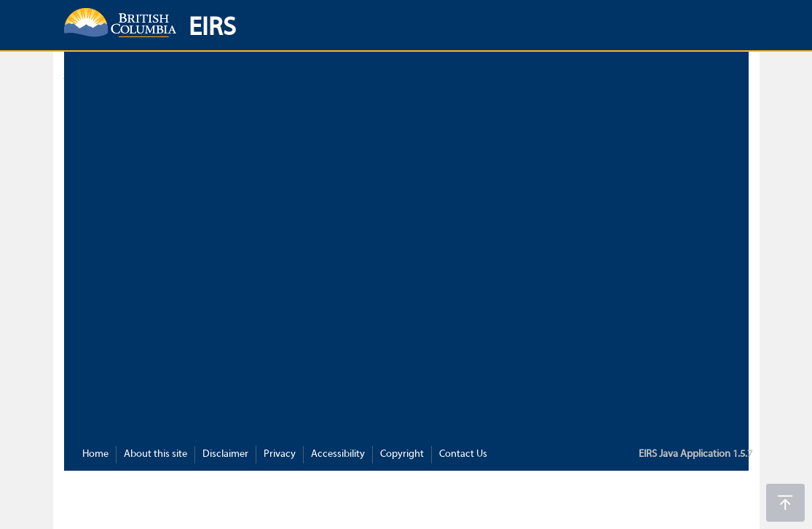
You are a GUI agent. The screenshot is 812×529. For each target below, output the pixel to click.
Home (95, 454)
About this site (155, 454)
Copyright (402, 454)
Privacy (280, 454)
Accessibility (338, 454)
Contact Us (463, 454)
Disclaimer (225, 454)
